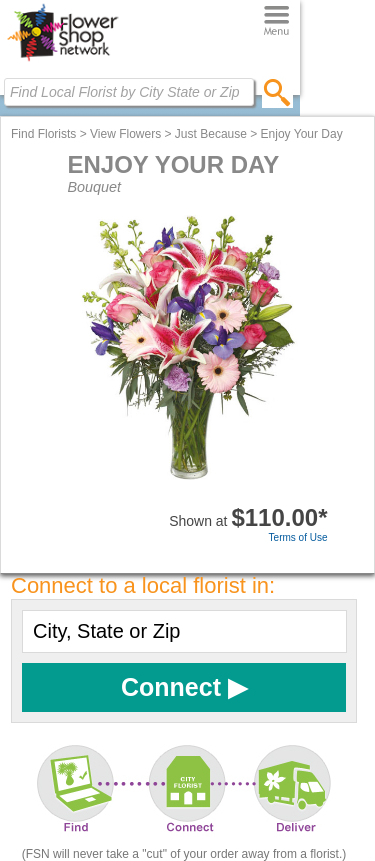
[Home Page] (62, 61)
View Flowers (125, 134)
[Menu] (276, 21)
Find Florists (43, 134)
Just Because (211, 134)
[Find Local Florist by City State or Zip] (129, 92)
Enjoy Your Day (302, 134)
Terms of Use (298, 537)
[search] (277, 92)
